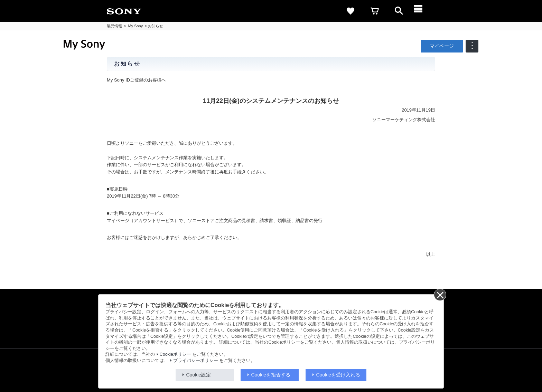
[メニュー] (423, 11)
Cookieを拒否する (271, 375)
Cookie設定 (199, 375)
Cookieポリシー (175, 354)
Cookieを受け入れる (338, 375)
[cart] (375, 11)
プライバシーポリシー (196, 361)
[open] (399, 11)
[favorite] (351, 11)
